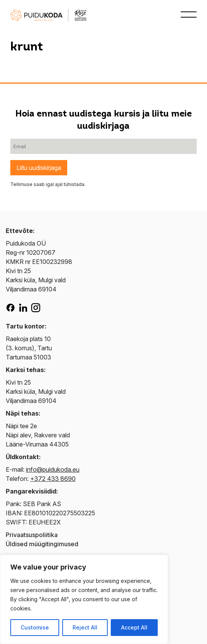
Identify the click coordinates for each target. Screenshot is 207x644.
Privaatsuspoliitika (32, 535)
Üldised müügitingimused (42, 544)
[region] (84, 599)
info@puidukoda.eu (53, 469)
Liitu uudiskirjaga (39, 168)
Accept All (134, 627)
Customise (35, 627)
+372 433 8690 (53, 479)
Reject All (85, 627)
